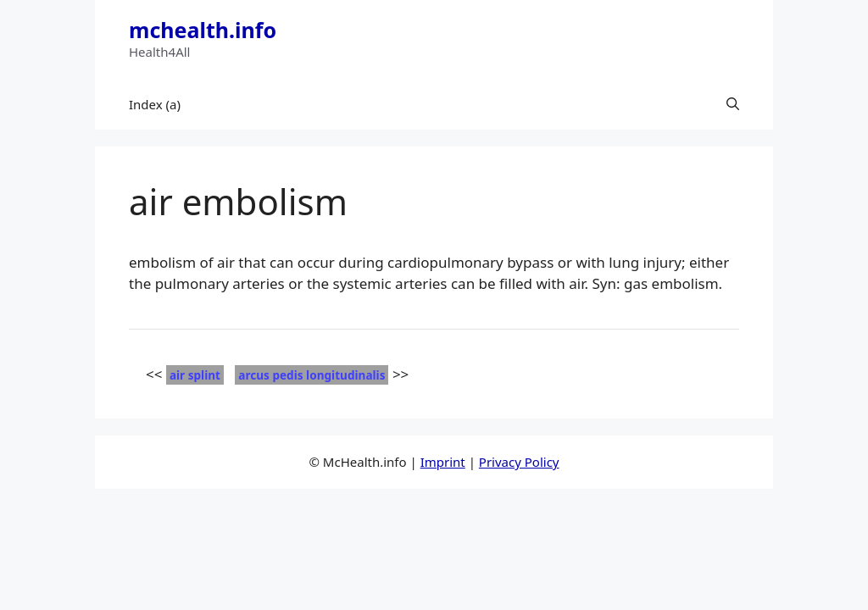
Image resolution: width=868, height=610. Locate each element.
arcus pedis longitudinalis (312, 375)
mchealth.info (203, 30)
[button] (733, 104)
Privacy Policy (519, 462)
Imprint (443, 462)
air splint (195, 375)
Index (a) (155, 104)
